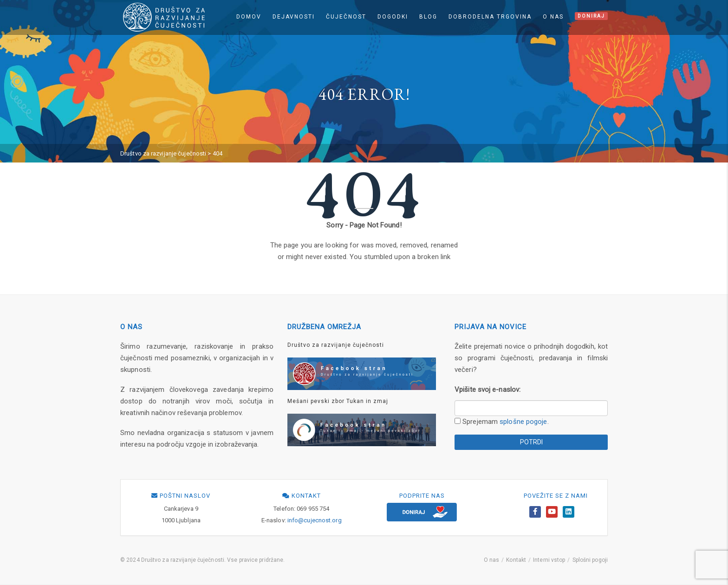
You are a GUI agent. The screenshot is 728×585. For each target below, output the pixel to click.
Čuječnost (346, 17)
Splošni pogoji (590, 560)
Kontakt (516, 560)
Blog (428, 17)
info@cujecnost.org (315, 520)
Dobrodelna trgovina (490, 17)
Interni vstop (549, 560)
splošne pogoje (523, 422)
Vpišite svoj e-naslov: (487, 390)
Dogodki (393, 17)
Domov (249, 17)
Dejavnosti (294, 17)
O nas (553, 17)
